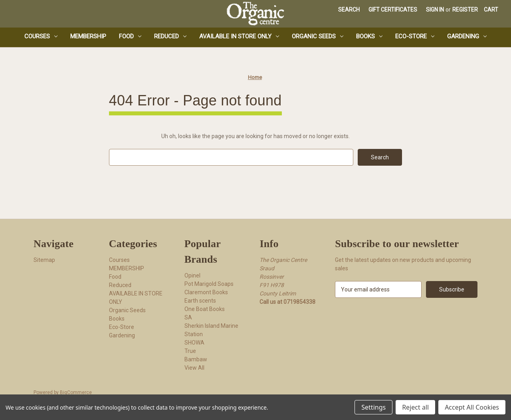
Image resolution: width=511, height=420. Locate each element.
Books (369, 36)
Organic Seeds (318, 36)
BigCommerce (76, 392)
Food (130, 36)
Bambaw (196, 359)
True (190, 351)
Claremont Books (206, 292)
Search (349, 10)
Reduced (170, 36)
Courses (41, 36)
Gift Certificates (393, 10)
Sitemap (44, 260)
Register (465, 10)
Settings (373, 407)
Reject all (415, 407)
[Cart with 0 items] (491, 10)
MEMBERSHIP (88, 36)
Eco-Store (415, 36)
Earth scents (200, 301)
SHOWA (194, 343)
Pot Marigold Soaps (209, 284)
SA (188, 317)
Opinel (192, 275)
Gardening (467, 36)
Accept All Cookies (472, 407)
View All (194, 368)
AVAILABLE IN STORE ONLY (239, 36)
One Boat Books (205, 309)
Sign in (435, 10)
